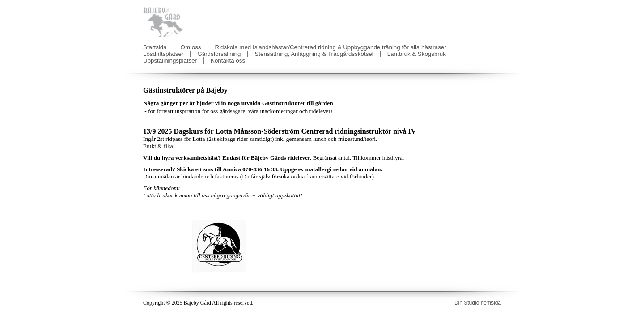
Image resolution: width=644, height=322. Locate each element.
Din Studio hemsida (478, 303)
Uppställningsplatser (170, 61)
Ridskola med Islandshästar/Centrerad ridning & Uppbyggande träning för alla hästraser (331, 47)
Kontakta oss (228, 61)
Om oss (191, 47)
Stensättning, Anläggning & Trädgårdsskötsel (314, 54)
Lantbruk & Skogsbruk (417, 54)
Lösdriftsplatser (163, 54)
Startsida (155, 47)
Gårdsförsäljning (219, 54)
